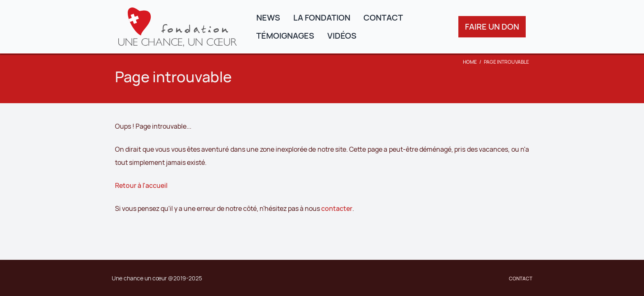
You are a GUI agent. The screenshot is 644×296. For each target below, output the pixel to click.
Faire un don (492, 27)
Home (470, 62)
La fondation (322, 17)
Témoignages (285, 36)
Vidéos (342, 36)
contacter (337, 208)
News (268, 17)
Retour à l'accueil (141, 185)
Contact (383, 17)
